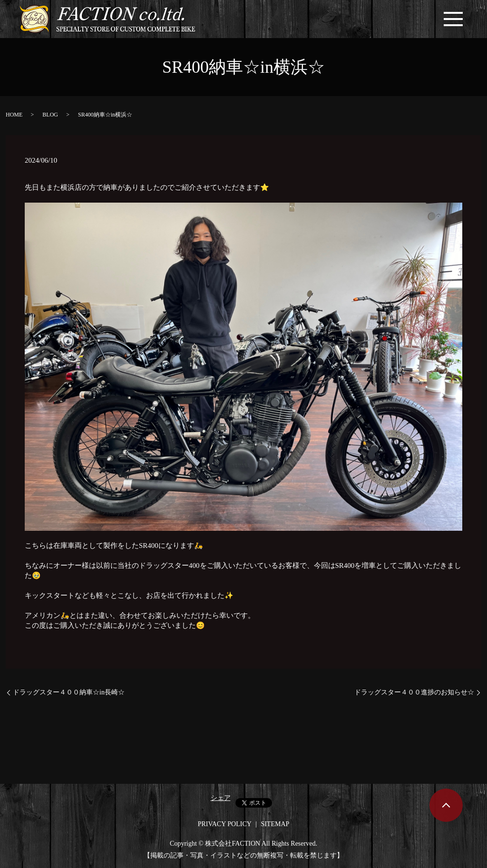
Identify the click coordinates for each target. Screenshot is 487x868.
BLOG (50, 115)
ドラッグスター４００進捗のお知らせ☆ (414, 692)
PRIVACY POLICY (225, 824)
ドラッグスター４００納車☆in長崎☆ (69, 692)
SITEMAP (275, 824)
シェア (221, 798)
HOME (14, 115)
